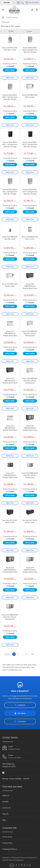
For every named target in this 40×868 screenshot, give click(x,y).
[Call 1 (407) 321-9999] (23, 3)
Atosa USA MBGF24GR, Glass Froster (30, 238)
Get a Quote (20, 713)
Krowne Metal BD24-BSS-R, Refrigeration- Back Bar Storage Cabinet (30, 144)
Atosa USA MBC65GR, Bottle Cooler (10, 285)
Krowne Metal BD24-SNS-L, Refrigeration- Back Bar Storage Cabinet (10, 97)
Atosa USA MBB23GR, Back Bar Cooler (10, 238)
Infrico (17, 667)
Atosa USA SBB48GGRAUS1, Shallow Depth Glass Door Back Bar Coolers (10, 475)
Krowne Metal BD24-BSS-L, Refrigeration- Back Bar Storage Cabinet (10, 144)
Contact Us (20, 705)
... (22, 654)
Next (32, 654)
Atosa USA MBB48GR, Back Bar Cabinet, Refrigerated (30, 333)
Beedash (21, 860)
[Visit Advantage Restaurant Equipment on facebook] (3, 773)
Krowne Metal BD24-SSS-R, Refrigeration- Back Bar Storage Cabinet (30, 192)
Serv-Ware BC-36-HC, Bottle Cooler (10, 521)
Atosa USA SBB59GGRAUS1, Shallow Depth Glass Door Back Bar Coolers (30, 570)
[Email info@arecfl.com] (18, 3)
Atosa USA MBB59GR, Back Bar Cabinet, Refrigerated (30, 381)
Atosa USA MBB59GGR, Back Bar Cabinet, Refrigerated (10, 617)
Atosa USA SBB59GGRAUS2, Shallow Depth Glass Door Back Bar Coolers (10, 570)
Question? (7, 3)
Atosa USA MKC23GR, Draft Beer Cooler (10, 49)
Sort (29, 31)
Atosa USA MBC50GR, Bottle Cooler (30, 96)
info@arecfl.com (14, 749)
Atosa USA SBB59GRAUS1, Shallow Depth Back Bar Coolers (10, 428)
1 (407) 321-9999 (15, 758)
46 (26, 654)
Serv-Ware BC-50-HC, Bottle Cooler (30, 521)
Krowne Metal (25, 667)
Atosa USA (10, 667)
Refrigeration (6, 22)
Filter (11, 31)
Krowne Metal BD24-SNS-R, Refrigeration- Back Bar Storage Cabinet (30, 50)
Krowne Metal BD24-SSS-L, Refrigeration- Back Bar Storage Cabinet (10, 192)
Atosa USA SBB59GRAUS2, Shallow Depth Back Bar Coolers (10, 381)
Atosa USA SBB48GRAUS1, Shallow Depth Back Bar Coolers (10, 333)
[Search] (20, 17)
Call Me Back (32, 3)
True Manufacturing (14, 670)
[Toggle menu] (3, 10)
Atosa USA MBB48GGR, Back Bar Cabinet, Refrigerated (30, 475)
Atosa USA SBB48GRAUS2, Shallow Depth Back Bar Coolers (30, 286)
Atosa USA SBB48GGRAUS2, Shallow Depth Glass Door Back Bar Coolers (30, 428)
